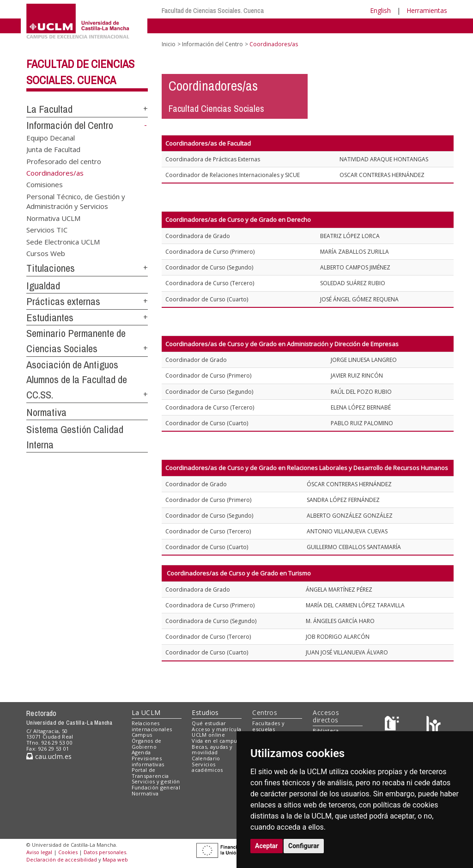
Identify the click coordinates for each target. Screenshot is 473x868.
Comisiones (45, 184)
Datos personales (105, 852)
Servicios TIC (47, 230)
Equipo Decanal (51, 137)
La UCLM (146, 712)
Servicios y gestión (156, 781)
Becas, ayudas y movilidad (212, 750)
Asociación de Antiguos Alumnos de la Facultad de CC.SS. (77, 380)
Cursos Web (46, 253)
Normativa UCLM (53, 218)
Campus (142, 735)
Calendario (206, 758)
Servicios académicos (207, 767)
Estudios (205, 712)
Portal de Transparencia (150, 773)
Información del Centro (70, 125)
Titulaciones (51, 268)
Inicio (169, 44)
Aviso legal (39, 852)
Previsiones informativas (148, 761)
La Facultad (49, 109)
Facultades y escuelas (268, 726)
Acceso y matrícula (216, 729)
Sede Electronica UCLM (63, 241)
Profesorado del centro (64, 161)
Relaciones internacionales (152, 726)
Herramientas (427, 10)
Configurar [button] (304, 846)
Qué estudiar (209, 723)
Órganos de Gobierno (147, 744)
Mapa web (115, 859)
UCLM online (208, 735)
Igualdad (43, 286)
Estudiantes (50, 318)
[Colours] (434, 725)
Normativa (46, 412)
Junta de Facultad (53, 149)
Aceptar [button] (267, 846)
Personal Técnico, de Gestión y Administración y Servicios (76, 201)
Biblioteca (326, 730)
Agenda (141, 752)
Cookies (68, 852)
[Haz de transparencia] (393, 725)
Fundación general (156, 787)
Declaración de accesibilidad (62, 859)
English (380, 10)
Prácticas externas (63, 301)
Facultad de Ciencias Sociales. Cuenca (213, 10)
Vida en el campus (216, 741)
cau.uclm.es (49, 756)
